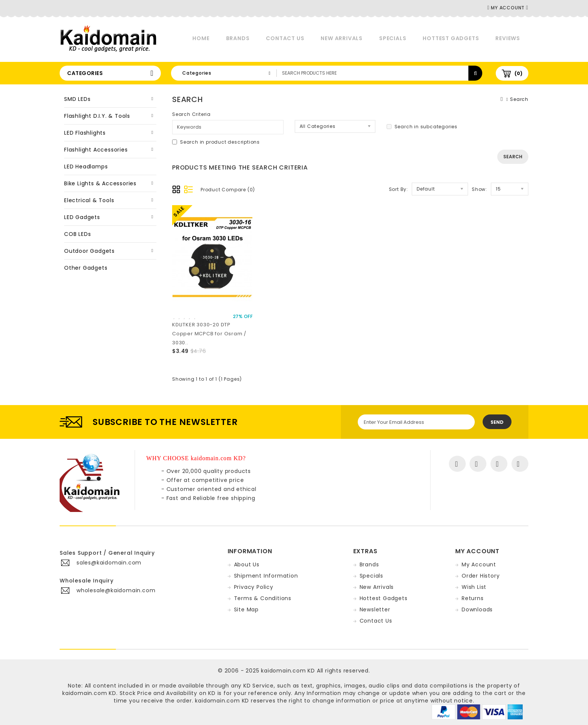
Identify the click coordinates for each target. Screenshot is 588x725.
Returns (473, 598)
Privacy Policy (254, 587)
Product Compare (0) (228, 190)
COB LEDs (77, 234)
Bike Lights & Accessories (100, 183)
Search (519, 99)
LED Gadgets (82, 217)
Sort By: (398, 189)
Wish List (474, 587)
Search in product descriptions (216, 142)
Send (497, 422)
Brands (238, 38)
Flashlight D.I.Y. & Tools (97, 116)
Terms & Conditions (263, 598)
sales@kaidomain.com (109, 563)
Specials (393, 38)
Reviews (508, 38)
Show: (479, 189)
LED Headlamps (86, 167)
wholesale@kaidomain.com (116, 590)
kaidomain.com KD (288, 671)
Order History (481, 576)
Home (201, 38)
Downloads (477, 609)
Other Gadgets (86, 268)
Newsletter (375, 609)
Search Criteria (191, 114)
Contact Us (285, 38)
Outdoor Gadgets (89, 251)
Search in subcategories (422, 127)
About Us (247, 564)
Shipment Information (266, 576)
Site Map (246, 609)
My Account (479, 564)
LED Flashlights (85, 133)
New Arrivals (342, 38)
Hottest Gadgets (451, 38)
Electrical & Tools (89, 200)
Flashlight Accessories (96, 150)
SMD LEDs (77, 99)
